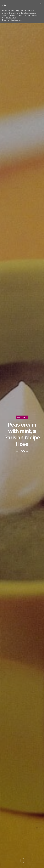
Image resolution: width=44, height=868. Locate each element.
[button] (41, 4)
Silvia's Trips (22, 451)
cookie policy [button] (11, 18)
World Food (22, 417)
